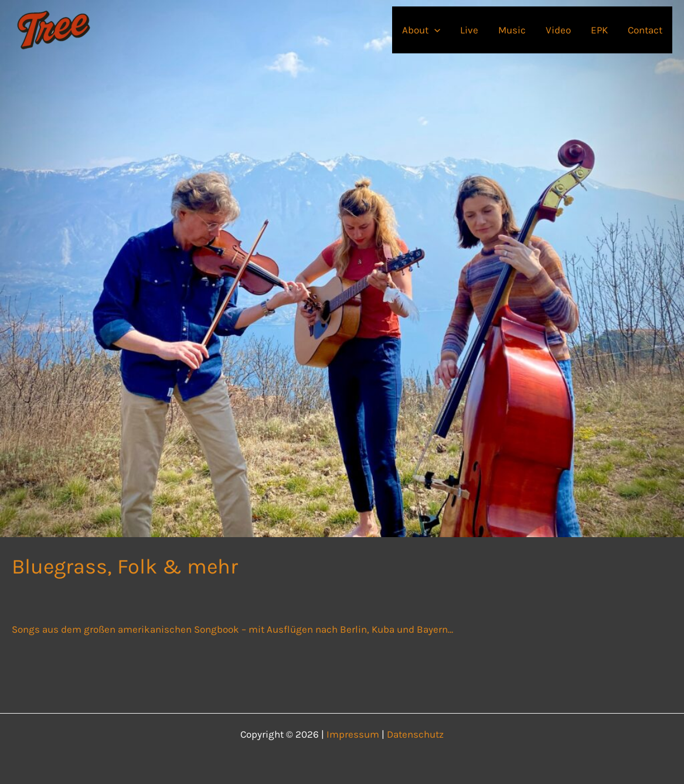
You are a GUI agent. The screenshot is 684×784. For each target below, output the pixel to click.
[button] (434, 30)
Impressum (353, 734)
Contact (645, 30)
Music (512, 30)
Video (558, 30)
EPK (599, 30)
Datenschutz (415, 734)
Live (469, 30)
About (421, 30)
